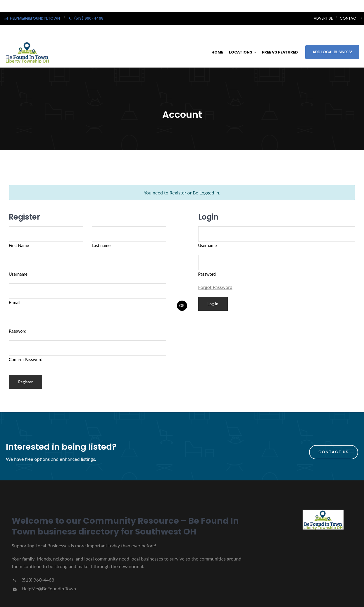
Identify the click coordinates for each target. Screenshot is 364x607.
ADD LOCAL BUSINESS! (332, 52)
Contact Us (334, 452)
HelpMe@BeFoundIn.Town (44, 588)
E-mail (15, 302)
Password (18, 331)
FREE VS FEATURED (280, 52)
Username (18, 274)
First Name (19, 245)
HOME (217, 52)
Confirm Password (26, 359)
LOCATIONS (243, 52)
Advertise (323, 18)
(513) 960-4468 (33, 580)
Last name (101, 245)
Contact (349, 18)
